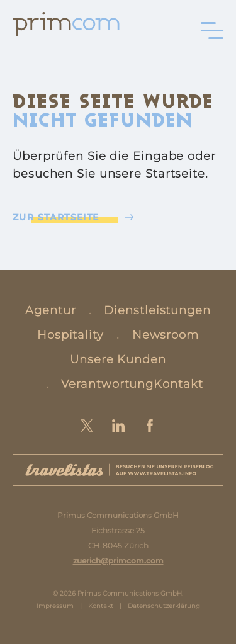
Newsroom (166, 335)
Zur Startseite (56, 217)
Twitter (87, 426)
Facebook (150, 426)
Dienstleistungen (157, 310)
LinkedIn (118, 426)
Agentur (50, 310)
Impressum (55, 606)
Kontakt (178, 384)
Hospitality (70, 335)
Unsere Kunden (118, 359)
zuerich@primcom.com (118, 561)
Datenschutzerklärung (164, 606)
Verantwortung (107, 384)
